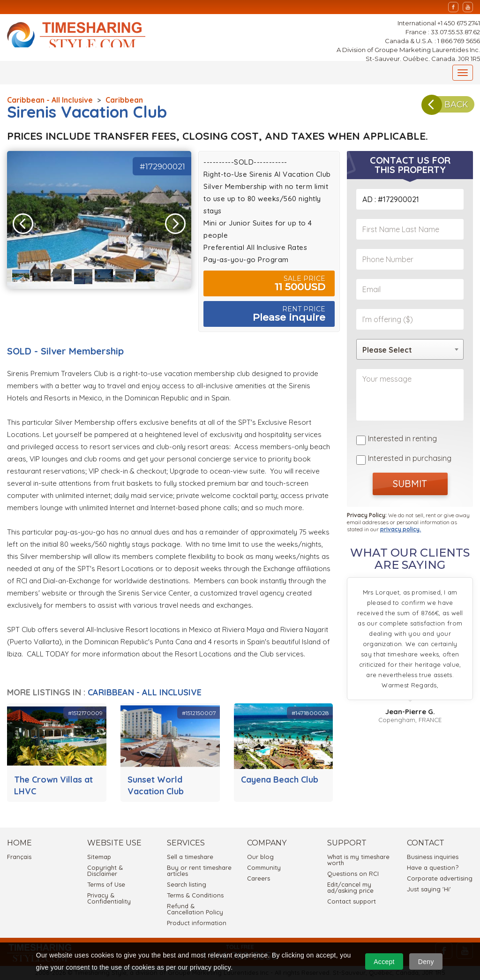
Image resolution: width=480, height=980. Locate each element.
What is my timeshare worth (358, 860)
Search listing (187, 884)
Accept (384, 962)
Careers (259, 878)
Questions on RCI (353, 874)
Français (19, 857)
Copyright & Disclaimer (105, 871)
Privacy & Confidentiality (109, 898)
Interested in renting (402, 438)
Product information (197, 923)
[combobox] (410, 349)
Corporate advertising (440, 878)
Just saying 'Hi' (429, 889)
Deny (426, 962)
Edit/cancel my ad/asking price (350, 887)
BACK (441, 109)
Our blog (260, 857)
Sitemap (99, 857)
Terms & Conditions (195, 895)
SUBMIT (410, 481)
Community (264, 867)
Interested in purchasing (410, 457)
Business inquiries (433, 857)
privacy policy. (401, 527)
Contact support (352, 901)
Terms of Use (106, 884)
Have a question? (433, 867)
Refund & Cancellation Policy (195, 909)
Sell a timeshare (190, 857)
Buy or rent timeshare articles (199, 871)
